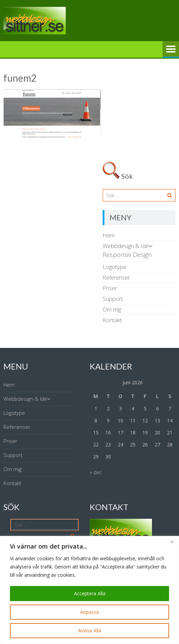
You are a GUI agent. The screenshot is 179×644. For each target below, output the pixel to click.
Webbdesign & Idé (126, 246)
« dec (96, 472)
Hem (109, 235)
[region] (89, 590)
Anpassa (89, 612)
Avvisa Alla (90, 630)
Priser (110, 288)
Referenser (116, 277)
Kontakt (112, 320)
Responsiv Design (127, 255)
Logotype (114, 267)
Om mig (112, 309)
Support (113, 299)
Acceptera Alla (90, 593)
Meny (171, 49)
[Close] (172, 542)
